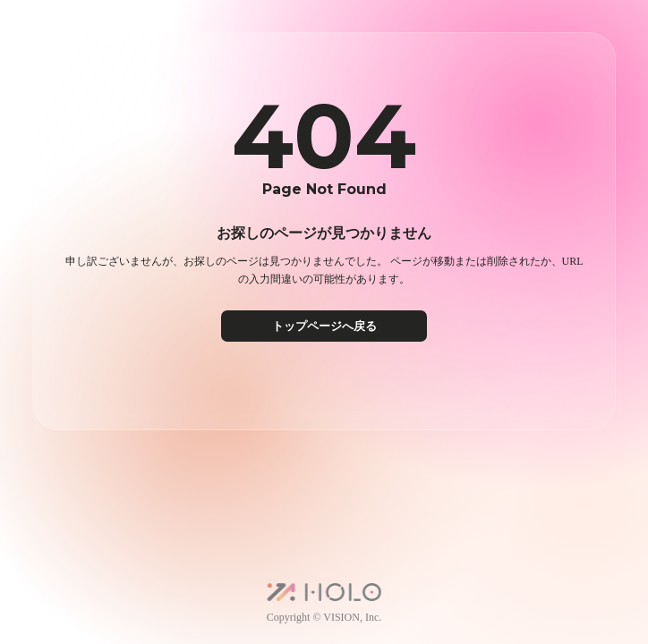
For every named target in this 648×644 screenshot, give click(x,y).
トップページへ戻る (324, 326)
